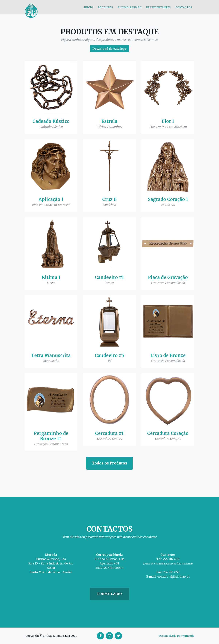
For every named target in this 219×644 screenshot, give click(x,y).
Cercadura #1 (109, 433)
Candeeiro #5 (109, 355)
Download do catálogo (109, 49)
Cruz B (109, 199)
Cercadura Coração (168, 433)
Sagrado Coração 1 (168, 199)
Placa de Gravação (168, 277)
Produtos (105, 10)
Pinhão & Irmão (130, 10)
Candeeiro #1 (109, 277)
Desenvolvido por (177, 636)
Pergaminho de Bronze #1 (51, 436)
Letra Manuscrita (51, 355)
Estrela (109, 121)
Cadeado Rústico (51, 121)
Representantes (158, 10)
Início (89, 10)
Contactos (184, 10)
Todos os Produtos (109, 463)
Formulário (109, 594)
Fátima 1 (51, 277)
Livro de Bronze (168, 355)
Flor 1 (168, 121)
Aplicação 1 (51, 199)
